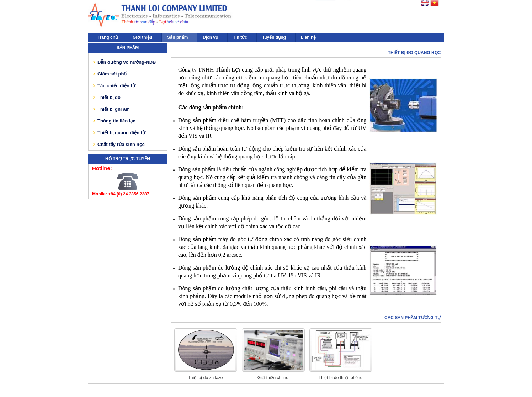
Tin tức (240, 37)
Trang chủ (108, 37)
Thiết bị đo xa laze (205, 378)
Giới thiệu (142, 37)
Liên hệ (308, 37)
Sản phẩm (177, 37)
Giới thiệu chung (273, 378)
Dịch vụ (210, 37)
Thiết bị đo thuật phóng (341, 378)
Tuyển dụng (274, 37)
